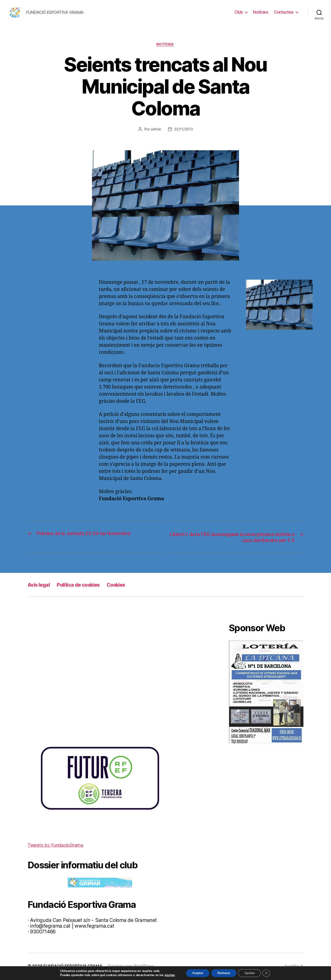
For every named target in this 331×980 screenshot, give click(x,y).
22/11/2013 (183, 130)
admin (156, 130)
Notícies (261, 12)
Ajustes (251, 973)
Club (239, 12)
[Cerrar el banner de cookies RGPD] (270, 973)
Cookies (124, 586)
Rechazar (223, 973)
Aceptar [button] (195, 973)
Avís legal (40, 586)
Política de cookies (82, 586)
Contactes (284, 12)
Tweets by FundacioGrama (57, 846)
